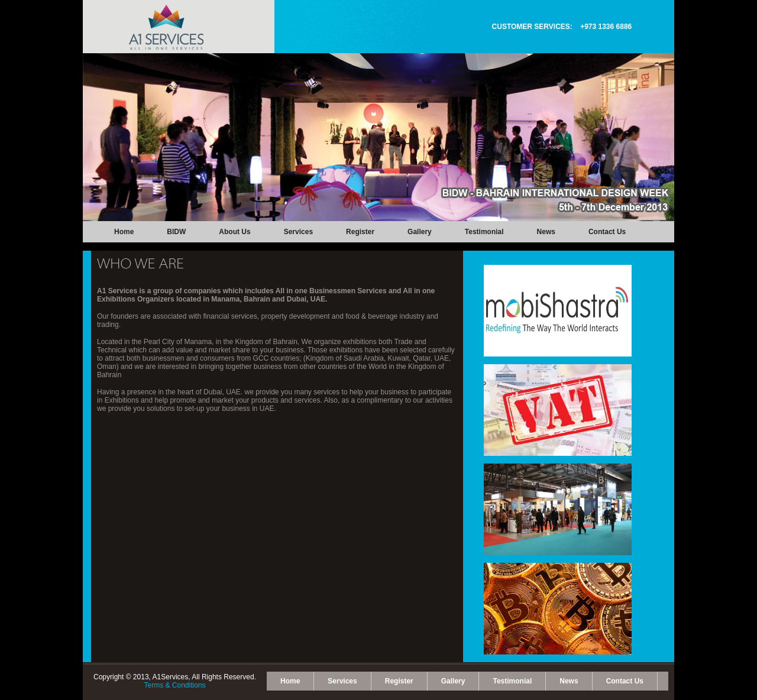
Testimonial (484, 232)
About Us (234, 232)
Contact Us (607, 232)
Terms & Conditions (174, 685)
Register (360, 232)
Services (298, 232)
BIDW (176, 232)
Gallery (420, 232)
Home (124, 232)
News (546, 232)
